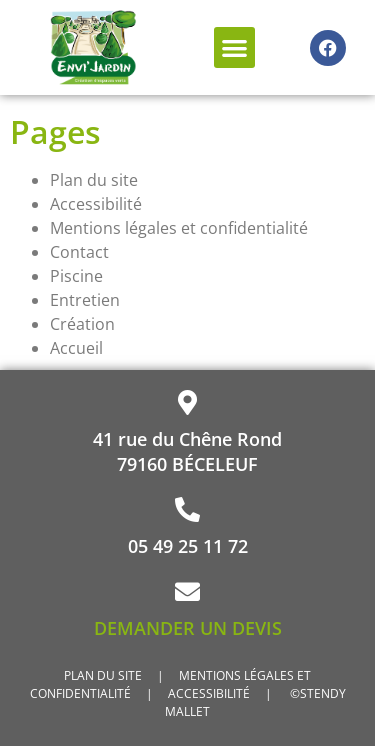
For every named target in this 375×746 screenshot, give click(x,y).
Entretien (85, 300)
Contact (79, 252)
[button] (234, 47)
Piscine (76, 276)
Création (82, 324)
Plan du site (94, 180)
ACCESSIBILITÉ (210, 693)
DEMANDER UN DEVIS (188, 628)
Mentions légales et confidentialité (179, 228)
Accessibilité (96, 204)
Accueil (76, 348)
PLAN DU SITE (103, 675)
